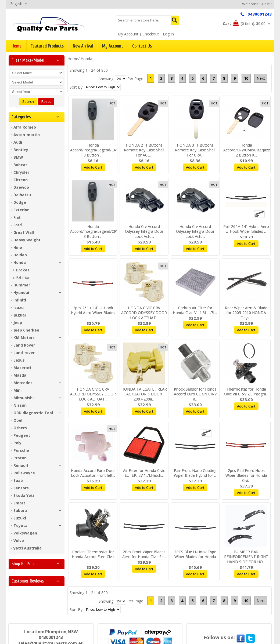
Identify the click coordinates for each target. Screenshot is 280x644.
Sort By (76, 87)
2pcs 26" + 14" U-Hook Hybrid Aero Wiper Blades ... (93, 313)
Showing (106, 79)
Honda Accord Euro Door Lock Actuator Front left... (93, 473)
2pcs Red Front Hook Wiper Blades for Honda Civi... (246, 476)
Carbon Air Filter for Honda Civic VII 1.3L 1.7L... (195, 310)
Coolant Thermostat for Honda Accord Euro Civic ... (93, 557)
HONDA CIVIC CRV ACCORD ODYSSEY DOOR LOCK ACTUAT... (144, 313)
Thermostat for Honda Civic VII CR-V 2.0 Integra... (246, 392)
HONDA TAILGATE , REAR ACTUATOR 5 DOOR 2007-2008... (144, 394)
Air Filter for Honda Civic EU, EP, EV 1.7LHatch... (144, 473)
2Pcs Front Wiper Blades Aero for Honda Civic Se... (144, 554)
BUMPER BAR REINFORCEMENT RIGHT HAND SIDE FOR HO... (246, 557)
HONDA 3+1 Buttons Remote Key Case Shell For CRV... (195, 150)
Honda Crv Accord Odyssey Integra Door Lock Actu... (144, 232)
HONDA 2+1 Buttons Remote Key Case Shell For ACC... (144, 150)
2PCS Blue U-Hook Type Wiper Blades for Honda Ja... (195, 557)
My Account (128, 34)
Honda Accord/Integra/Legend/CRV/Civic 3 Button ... (99, 150)
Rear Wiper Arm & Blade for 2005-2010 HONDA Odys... (246, 313)
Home (73, 59)
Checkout (151, 34)
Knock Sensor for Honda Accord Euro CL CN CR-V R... (195, 394)
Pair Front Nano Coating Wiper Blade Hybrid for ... (195, 473)
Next (261, 78)
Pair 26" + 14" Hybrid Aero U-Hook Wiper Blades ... (246, 229)
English (16, 4)
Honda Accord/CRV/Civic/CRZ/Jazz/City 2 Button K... (250, 150)
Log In (168, 34)
